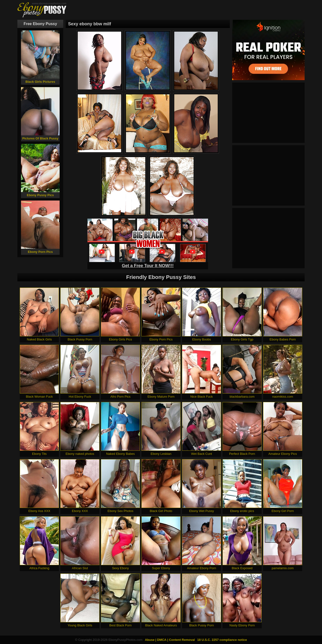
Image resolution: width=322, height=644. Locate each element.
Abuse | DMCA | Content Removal (170, 640)
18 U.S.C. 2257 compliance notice (222, 640)
